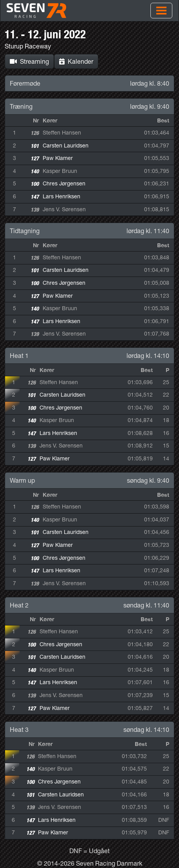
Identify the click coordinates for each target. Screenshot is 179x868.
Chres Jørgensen (64, 183)
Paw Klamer (58, 158)
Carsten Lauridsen (66, 146)
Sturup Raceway (28, 46)
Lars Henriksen (61, 196)
